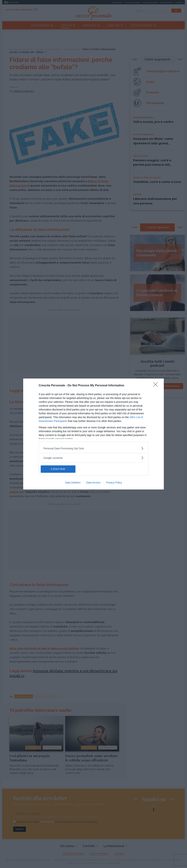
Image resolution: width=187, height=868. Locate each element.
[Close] (157, 386)
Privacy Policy (114, 483)
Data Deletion (73, 483)
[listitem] (93, 448)
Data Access (93, 483)
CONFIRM (58, 469)
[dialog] (93, 434)
